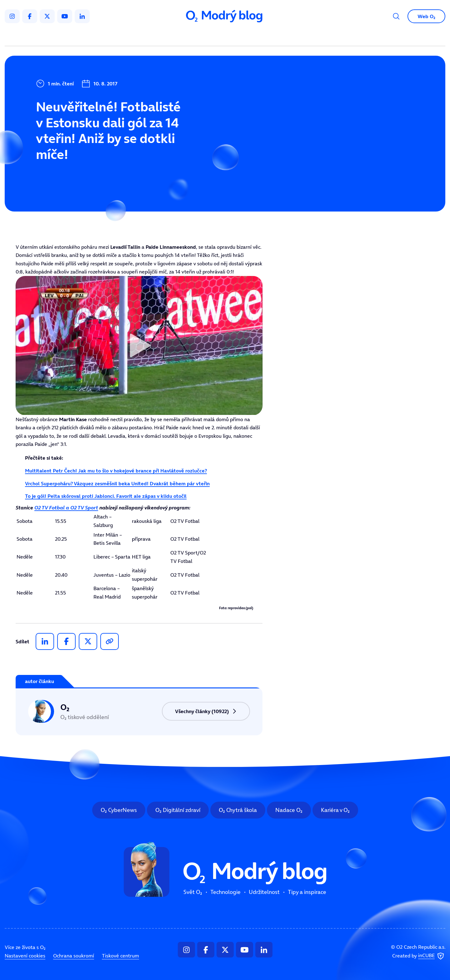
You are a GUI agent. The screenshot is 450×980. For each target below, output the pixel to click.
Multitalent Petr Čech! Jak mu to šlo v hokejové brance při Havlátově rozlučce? (116, 471)
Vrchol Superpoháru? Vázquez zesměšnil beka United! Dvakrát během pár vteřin (117, 483)
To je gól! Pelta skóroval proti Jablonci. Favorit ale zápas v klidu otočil (106, 496)
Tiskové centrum (120, 956)
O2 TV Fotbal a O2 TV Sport (66, 508)
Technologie (192, 36)
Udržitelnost (238, 36)
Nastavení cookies (25, 956)
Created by (419, 956)
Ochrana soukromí (74, 956)
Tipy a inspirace (289, 36)
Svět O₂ (152, 36)
